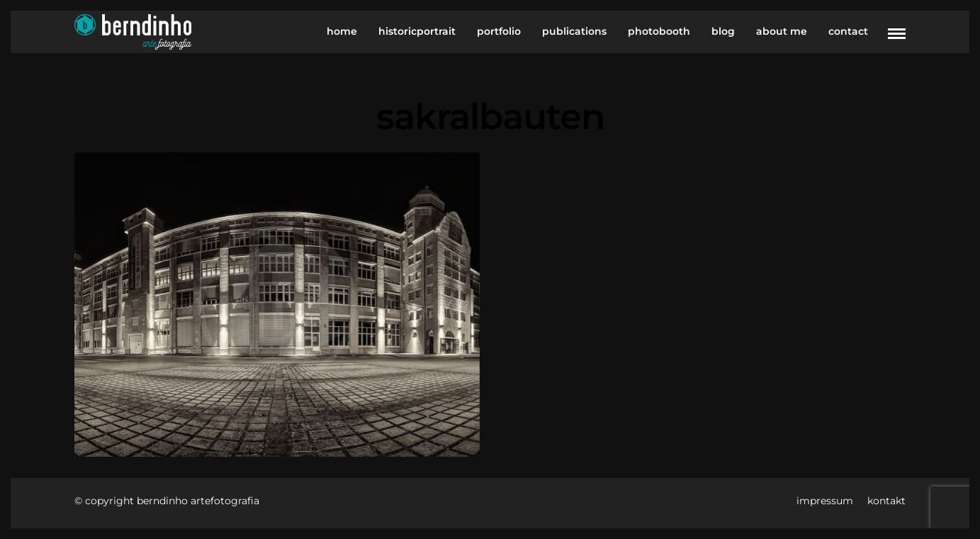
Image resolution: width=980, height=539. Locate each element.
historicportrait (417, 31)
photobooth (659, 31)
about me (782, 31)
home (342, 31)
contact (848, 31)
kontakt (886, 501)
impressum (825, 501)
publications (574, 31)
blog (723, 31)
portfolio (499, 31)
